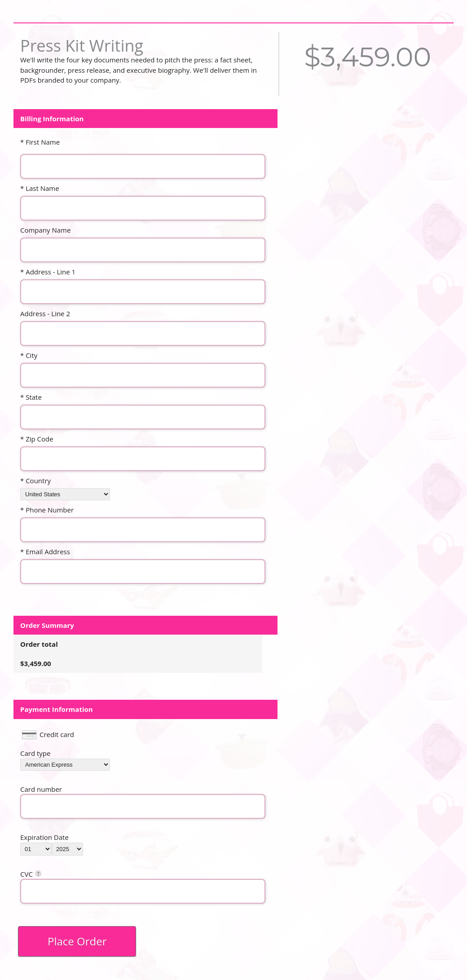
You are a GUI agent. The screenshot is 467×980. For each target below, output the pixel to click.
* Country (35, 481)
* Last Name (40, 188)
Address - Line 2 (45, 313)
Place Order (77, 941)
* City (29, 355)
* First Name (40, 142)
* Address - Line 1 (48, 272)
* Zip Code (37, 439)
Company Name (45, 230)
